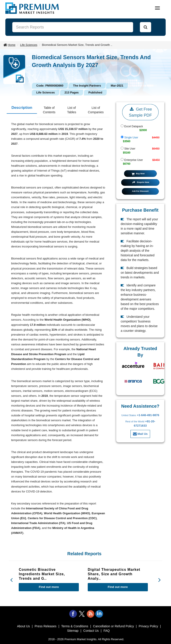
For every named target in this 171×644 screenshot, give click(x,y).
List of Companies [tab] (96, 110)
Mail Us (140, 434)
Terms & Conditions (75, 626)
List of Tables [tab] (72, 110)
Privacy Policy (148, 626)
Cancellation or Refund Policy (114, 626)
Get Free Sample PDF (140, 112)
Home (12, 45)
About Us (23, 626)
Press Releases (45, 626)
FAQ (107, 631)
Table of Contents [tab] (49, 110)
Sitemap (73, 631)
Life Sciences (29, 45)
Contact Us (91, 631)
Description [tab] (22, 108)
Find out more (49, 587)
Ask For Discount (140, 191)
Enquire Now (141, 182)
